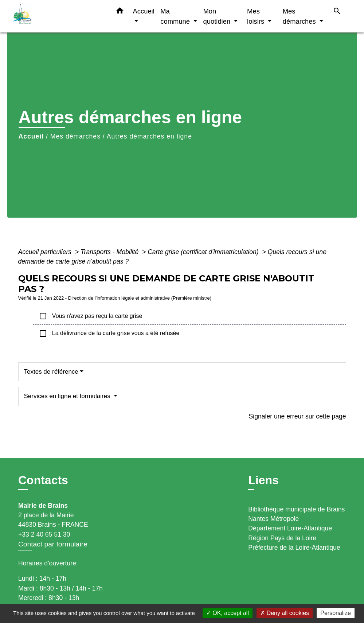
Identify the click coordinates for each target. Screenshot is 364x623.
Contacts (43, 480)
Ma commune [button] (176, 16)
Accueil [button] (144, 11)
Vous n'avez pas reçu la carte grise (91, 316)
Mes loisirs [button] (257, 16)
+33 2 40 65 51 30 (44, 534)
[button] (120, 12)
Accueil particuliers (46, 252)
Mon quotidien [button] (218, 16)
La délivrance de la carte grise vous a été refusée (109, 334)
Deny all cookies (285, 613)
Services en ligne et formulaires (68, 396)
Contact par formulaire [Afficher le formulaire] (53, 544)
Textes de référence (51, 372)
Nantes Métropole (273, 519)
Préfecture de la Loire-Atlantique (294, 548)
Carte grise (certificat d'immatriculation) (204, 252)
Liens (263, 480)
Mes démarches (75, 136)
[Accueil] (58, 16)
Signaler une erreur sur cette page (298, 416)
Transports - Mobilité (110, 252)
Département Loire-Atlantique (290, 528)
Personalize (336, 613)
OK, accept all (228, 613)
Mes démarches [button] (300, 16)
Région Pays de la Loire (282, 538)
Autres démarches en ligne (149, 136)
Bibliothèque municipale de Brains (296, 509)
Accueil (31, 136)
